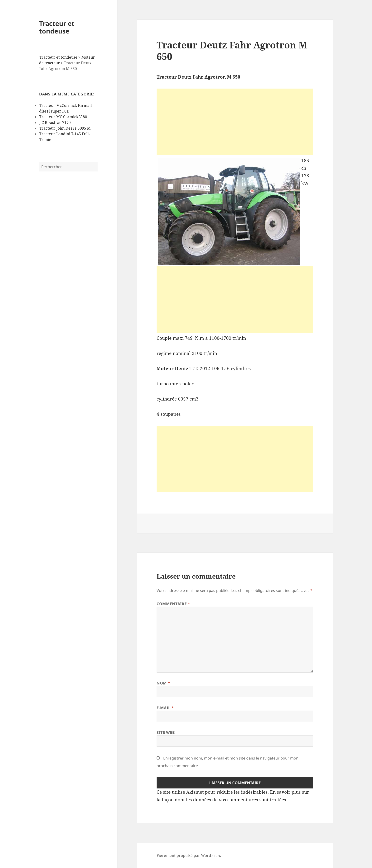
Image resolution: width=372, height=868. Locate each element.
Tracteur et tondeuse (57, 27)
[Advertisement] (235, 122)
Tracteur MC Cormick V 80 (63, 117)
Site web (166, 732)
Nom (163, 683)
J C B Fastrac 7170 (55, 123)
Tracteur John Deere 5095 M (65, 128)
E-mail (165, 708)
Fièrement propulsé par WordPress (189, 855)
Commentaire (173, 604)
